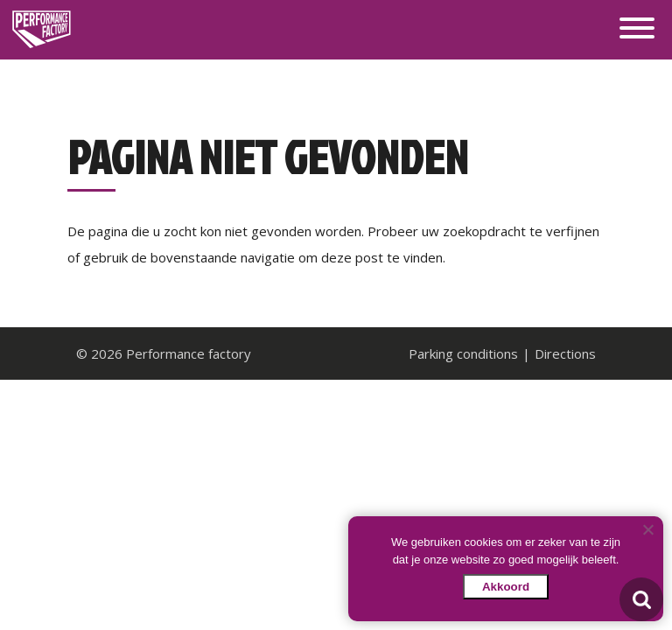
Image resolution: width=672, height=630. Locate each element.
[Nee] (647, 529)
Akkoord (506, 587)
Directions (565, 353)
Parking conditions (463, 353)
